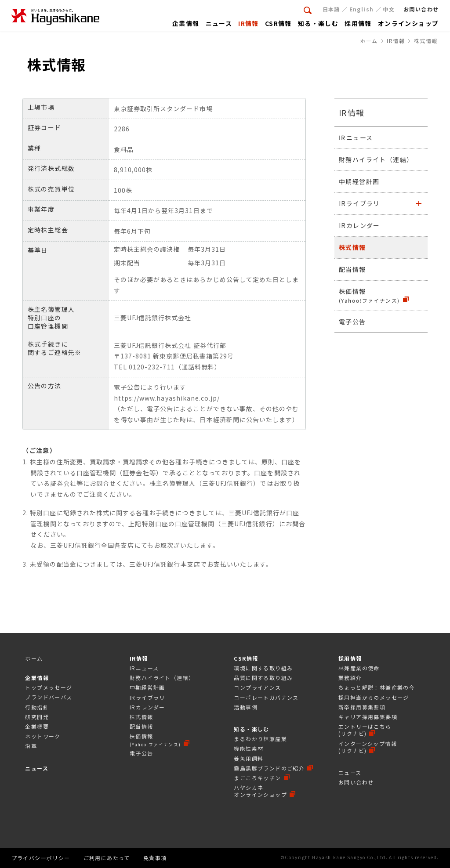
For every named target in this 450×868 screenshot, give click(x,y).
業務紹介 (350, 678)
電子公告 (352, 321)
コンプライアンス (257, 687)
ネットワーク (43, 736)
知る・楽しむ (251, 729)
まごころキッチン (257, 778)
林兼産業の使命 (359, 668)
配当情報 (352, 269)
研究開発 (37, 717)
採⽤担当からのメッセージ (374, 697)
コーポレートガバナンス (266, 697)
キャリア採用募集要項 (368, 717)
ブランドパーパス (49, 697)
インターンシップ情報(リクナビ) (368, 747)
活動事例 (246, 707)
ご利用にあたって (107, 858)
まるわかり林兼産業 (260, 739)
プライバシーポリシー (41, 858)
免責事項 (155, 858)
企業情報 (37, 678)
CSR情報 (246, 658)
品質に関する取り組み (263, 678)
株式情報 (352, 247)
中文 (389, 9)
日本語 (331, 9)
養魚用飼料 (249, 758)
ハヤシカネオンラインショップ (260, 791)
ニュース (37, 768)
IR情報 (352, 112)
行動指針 (37, 707)
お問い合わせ (356, 782)
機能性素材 (249, 748)
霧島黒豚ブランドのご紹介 (269, 768)
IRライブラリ (359, 203)
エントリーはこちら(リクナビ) (365, 730)
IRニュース (356, 137)
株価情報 (369, 295)
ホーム (34, 658)
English (362, 9)
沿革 (31, 746)
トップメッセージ (49, 687)
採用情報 (350, 658)
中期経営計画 (359, 181)
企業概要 (37, 726)
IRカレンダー (359, 225)
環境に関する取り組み (263, 668)
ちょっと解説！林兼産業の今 (377, 687)
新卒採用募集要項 (362, 707)
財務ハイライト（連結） (376, 159)
